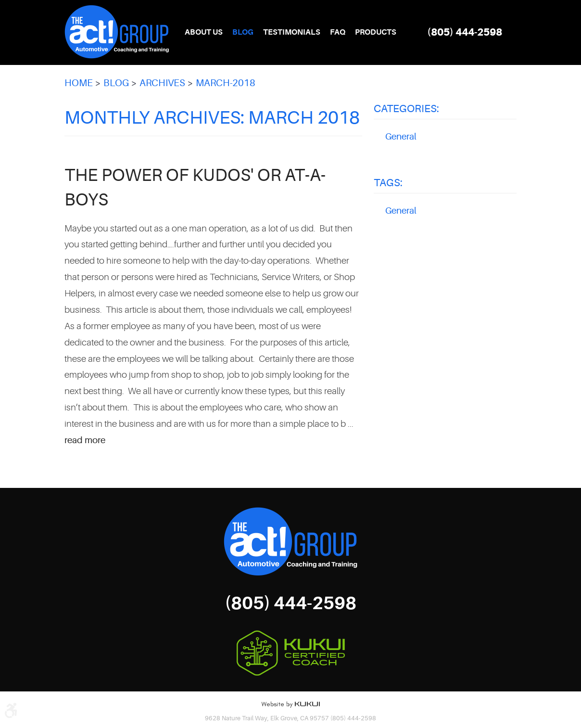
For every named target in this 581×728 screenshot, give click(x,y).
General (401, 137)
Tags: (388, 183)
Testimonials (292, 32)
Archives (162, 83)
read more (85, 440)
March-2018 (226, 83)
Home (79, 83)
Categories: (406, 109)
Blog (243, 32)
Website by (290, 704)
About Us (204, 32)
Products (376, 32)
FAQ (338, 32)
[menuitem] (204, 32)
